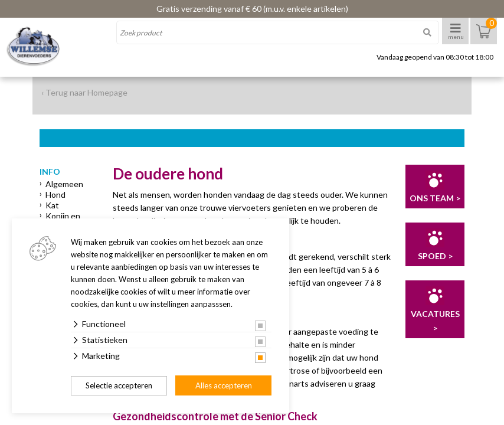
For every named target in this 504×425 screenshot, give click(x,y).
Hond (55, 194)
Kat (52, 205)
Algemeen (64, 184)
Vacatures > (435, 321)
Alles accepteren (224, 385)
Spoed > (435, 256)
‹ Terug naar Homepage (84, 92)
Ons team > (435, 198)
